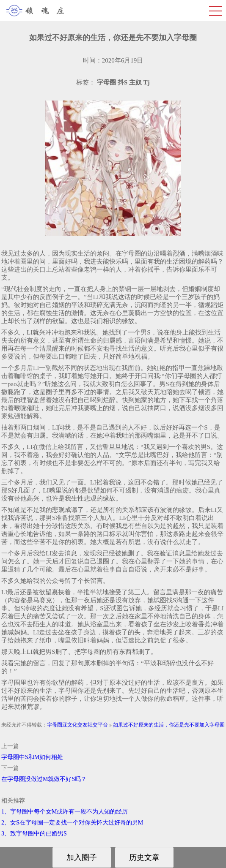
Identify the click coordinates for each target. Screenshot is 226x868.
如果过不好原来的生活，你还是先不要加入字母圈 (169, 725)
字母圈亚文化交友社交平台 (77, 725)
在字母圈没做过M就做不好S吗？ (44, 779)
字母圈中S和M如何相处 (32, 757)
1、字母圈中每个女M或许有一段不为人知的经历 (65, 812)
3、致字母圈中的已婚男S (34, 834)
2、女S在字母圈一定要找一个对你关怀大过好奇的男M (72, 823)
